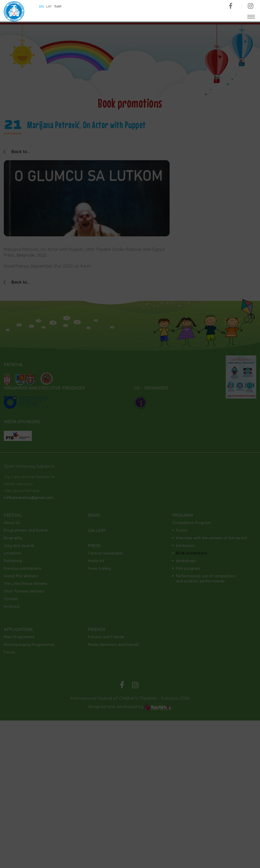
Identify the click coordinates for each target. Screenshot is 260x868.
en (42, 6)
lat (49, 6)
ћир (58, 6)
